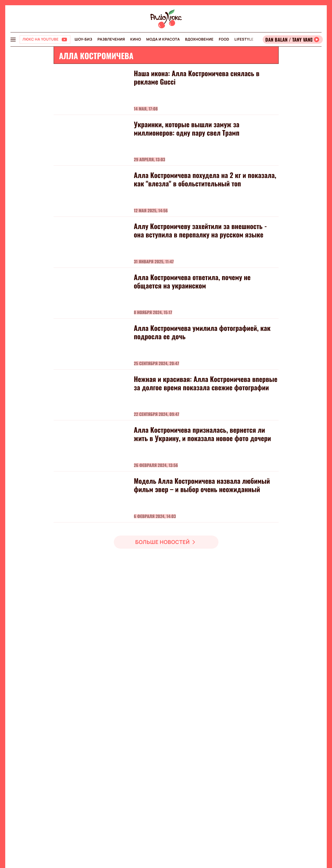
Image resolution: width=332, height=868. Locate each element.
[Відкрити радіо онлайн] (293, 40)
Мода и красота (163, 39)
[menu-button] (13, 40)
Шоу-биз (83, 39)
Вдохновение (199, 39)
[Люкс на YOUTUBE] (45, 40)
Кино (136, 39)
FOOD (224, 39)
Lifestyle (244, 39)
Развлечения (111, 39)
